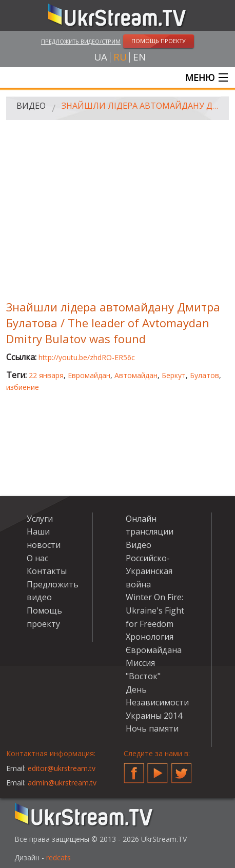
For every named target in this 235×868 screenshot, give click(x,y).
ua (101, 57)
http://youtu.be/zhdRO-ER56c (87, 357)
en (139, 57)
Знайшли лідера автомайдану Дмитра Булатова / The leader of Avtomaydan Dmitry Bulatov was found (142, 106)
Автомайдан (136, 375)
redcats (58, 857)
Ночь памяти (152, 728)
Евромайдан (89, 375)
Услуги (40, 519)
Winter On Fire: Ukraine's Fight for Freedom (155, 610)
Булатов (204, 375)
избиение (23, 387)
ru (120, 57)
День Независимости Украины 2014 (157, 703)
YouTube (158, 769)
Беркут (174, 375)
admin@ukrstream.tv (62, 783)
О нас (37, 558)
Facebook (134, 769)
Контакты (47, 571)
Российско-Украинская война (149, 571)
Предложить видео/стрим (81, 41)
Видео (31, 106)
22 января (46, 375)
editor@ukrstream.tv (62, 768)
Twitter (182, 769)
